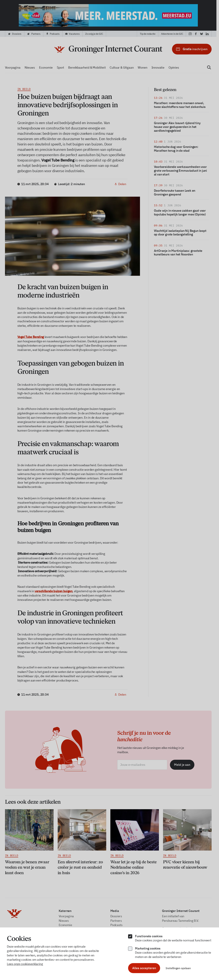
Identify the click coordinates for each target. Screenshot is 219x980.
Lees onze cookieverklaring (25, 964)
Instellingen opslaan (178, 968)
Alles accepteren (144, 968)
